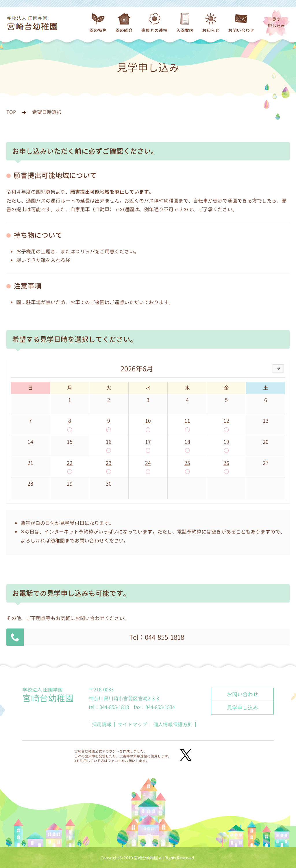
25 (187, 463)
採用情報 (102, 724)
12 (226, 421)
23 (109, 463)
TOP (11, 112)
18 (187, 442)
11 (187, 421)
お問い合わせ (243, 694)
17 (148, 442)
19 (226, 442)
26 (226, 463)
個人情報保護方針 (173, 724)
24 (148, 463)
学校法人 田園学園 (48, 695)
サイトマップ (132, 724)
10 (148, 421)
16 (109, 442)
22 (70, 463)
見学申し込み (276, 23)
